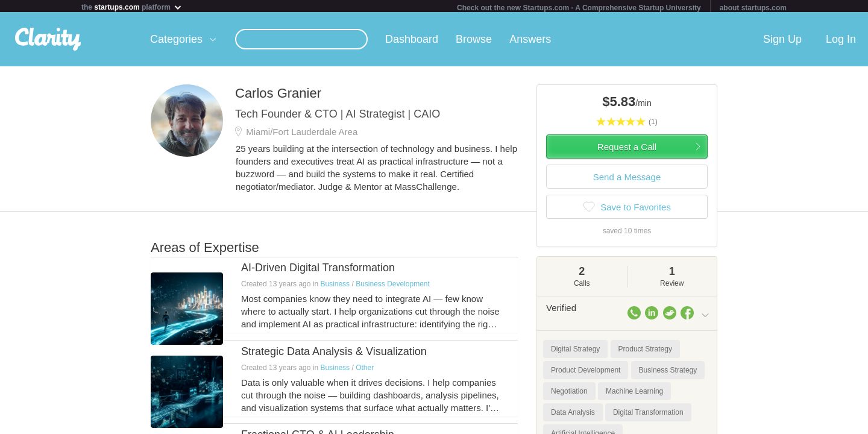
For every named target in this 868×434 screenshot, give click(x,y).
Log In (841, 42)
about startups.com (753, 8)
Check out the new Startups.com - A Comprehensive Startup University (579, 8)
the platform (132, 7)
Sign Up (782, 42)
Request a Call (627, 149)
